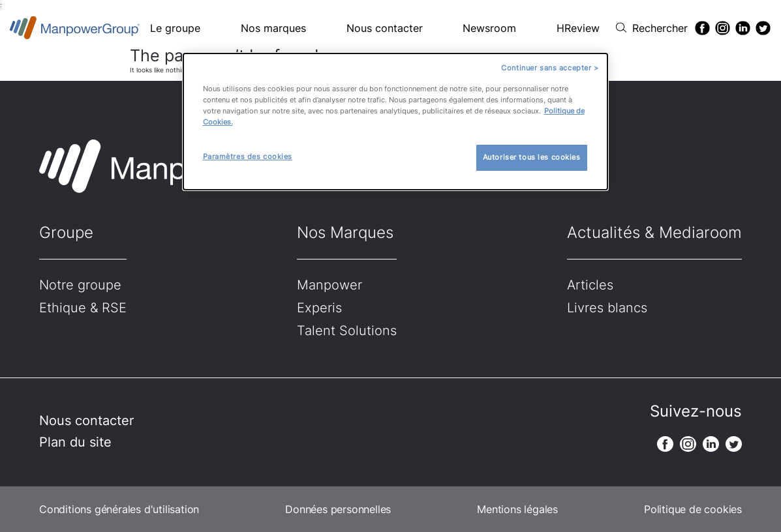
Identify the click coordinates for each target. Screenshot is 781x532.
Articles (590, 285)
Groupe (66, 232)
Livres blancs (607, 308)
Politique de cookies (693, 509)
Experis (319, 308)
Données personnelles (338, 509)
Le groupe (175, 28)
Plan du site (75, 442)
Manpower (329, 285)
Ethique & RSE (83, 308)
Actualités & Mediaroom (654, 232)
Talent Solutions (347, 331)
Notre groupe (80, 285)
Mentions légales (517, 509)
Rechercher (660, 28)
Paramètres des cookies (248, 156)
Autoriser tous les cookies (532, 157)
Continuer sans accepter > (550, 68)
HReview (578, 28)
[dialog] (395, 122)
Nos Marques (345, 232)
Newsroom (489, 28)
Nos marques (273, 28)
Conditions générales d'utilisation (119, 509)
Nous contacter (385, 28)
